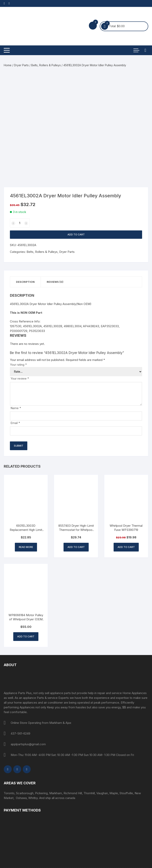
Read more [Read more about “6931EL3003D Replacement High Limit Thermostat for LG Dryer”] (26, 547)
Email (15, 423)
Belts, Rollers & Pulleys (46, 65)
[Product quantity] (20, 223)
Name (16, 408)
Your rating (18, 365)
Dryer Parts (21, 65)
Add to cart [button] (76, 547)
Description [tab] (25, 282)
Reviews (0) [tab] (55, 282)
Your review (20, 378)
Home (8, 65)
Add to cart (76, 235)
